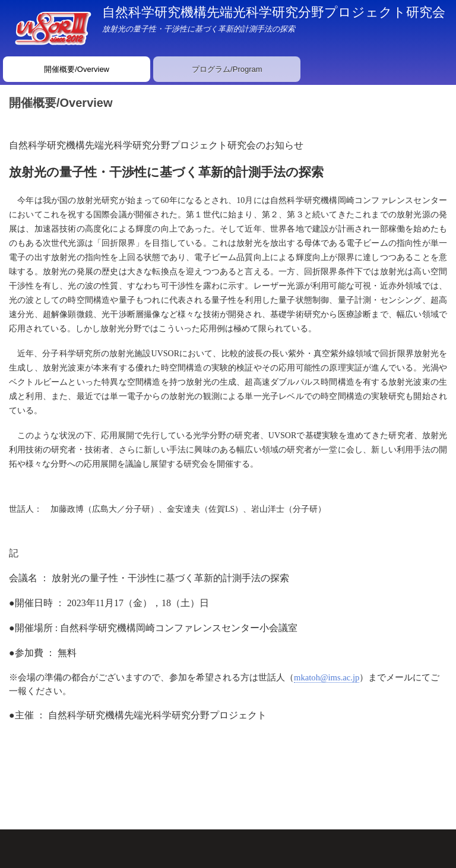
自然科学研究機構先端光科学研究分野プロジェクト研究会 (274, 12)
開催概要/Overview (77, 69)
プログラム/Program (227, 69)
